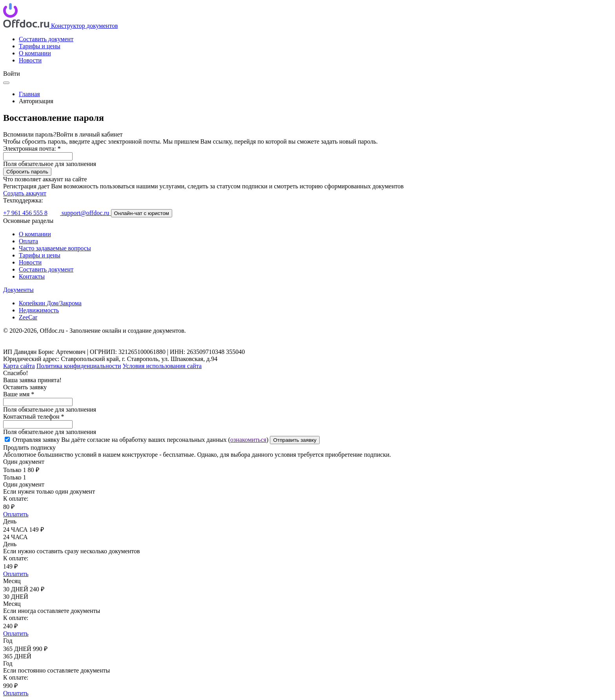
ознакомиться (248, 440)
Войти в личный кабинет (90, 134)
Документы (18, 290)
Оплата (28, 241)
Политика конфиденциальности (79, 366)
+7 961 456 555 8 (25, 213)
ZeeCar (28, 317)
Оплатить (16, 514)
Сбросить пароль (27, 172)
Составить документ (46, 39)
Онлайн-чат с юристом (142, 213)
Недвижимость (39, 310)
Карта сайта (19, 366)
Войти (12, 74)
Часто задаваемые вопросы (55, 248)
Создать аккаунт (25, 193)
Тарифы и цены (40, 46)
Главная (29, 94)
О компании (35, 53)
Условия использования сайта (162, 366)
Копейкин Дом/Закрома (50, 303)
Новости (30, 60)
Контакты (32, 276)
